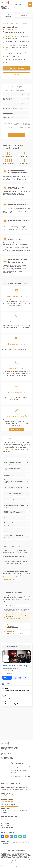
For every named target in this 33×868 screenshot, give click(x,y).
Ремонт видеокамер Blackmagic (20, 767)
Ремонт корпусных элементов (10, 108)
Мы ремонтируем (8, 15)
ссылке (14, 759)
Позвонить (24, 15)
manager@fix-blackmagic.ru (10, 806)
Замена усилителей (8, 113)
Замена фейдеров (7, 104)
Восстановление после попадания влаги (9, 99)
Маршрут (7, 678)
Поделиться (3, 836)
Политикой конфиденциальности (20, 611)
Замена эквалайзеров (8, 118)
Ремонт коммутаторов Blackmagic (21, 776)
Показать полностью (9, 580)
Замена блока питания (9, 94)
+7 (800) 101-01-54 (19, 5)
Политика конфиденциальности (16, 850)
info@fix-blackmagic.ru (8, 801)
